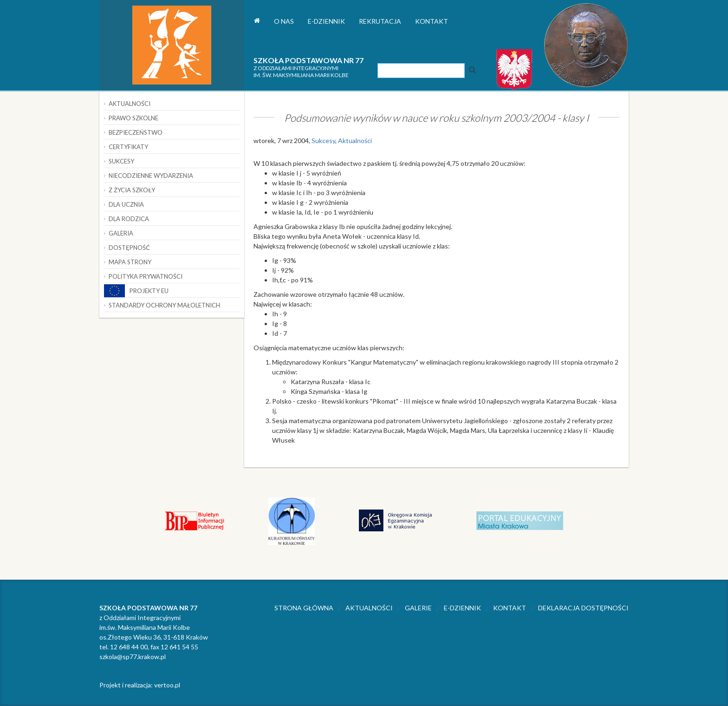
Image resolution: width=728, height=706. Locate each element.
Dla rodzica (129, 219)
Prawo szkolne (133, 118)
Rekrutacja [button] (380, 21)
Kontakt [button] (432, 21)
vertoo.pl (167, 685)
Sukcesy (323, 141)
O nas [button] (284, 21)
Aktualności (355, 141)
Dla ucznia (126, 204)
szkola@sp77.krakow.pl (133, 657)
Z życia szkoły (132, 190)
